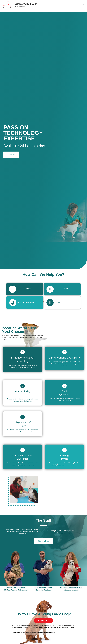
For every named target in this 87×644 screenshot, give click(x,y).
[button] (3, 563)
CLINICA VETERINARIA (26, 4)
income (56, 300)
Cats (65, 288)
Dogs (28, 288)
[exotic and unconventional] (12, 301)
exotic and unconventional (25, 300)
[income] (49, 300)
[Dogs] (12, 288)
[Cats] (49, 288)
